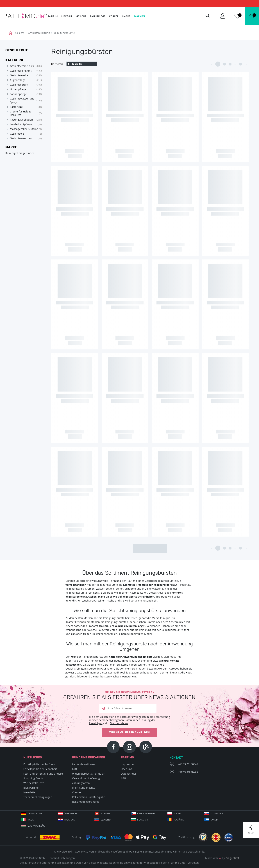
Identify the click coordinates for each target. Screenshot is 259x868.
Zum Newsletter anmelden (129, 733)
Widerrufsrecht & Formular (88, 774)
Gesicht (20, 33)
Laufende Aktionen (83, 764)
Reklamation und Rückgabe (89, 797)
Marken (139, 16)
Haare (126, 16)
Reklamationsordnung (85, 802)
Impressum (128, 764)
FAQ (75, 769)
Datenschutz (128, 774)
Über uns (126, 769)
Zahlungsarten (81, 783)
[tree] (23, 102)
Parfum (53, 16)
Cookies (77, 792)
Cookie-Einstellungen (62, 858)
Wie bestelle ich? (33, 783)
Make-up (67, 16)
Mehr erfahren (119, 723)
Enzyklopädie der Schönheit (40, 769)
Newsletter (30, 792)
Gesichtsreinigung (39, 33)
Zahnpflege (98, 16)
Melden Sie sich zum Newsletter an (129, 696)
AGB (123, 778)
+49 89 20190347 (188, 764)
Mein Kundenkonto (84, 788)
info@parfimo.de (188, 772)
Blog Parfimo (31, 788)
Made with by (222, 858)
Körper (114, 16)
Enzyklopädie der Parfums (39, 764)
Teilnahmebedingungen (38, 797)
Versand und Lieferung (86, 778)
